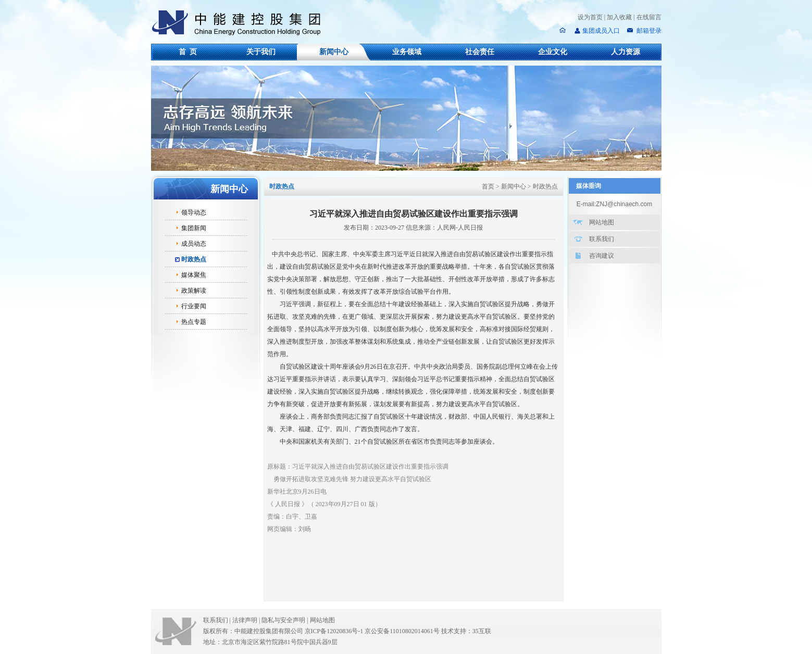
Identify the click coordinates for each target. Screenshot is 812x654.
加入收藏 (619, 17)
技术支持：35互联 (466, 631)
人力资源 (626, 52)
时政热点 (194, 259)
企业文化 (553, 52)
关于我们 (261, 52)
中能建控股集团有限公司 (241, 23)
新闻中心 (334, 52)
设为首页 (590, 17)
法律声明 (247, 620)
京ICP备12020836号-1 (334, 631)
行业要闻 (194, 306)
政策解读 (194, 291)
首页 (488, 186)
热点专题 (194, 322)
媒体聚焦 (194, 275)
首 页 (188, 52)
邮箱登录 (648, 31)
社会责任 (480, 52)
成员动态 (194, 244)
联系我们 (602, 239)
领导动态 (194, 212)
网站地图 (602, 222)
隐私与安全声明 (283, 620)
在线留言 (649, 17)
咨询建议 (602, 256)
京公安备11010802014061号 (402, 631)
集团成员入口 (601, 31)
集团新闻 (194, 228)
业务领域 (407, 52)
